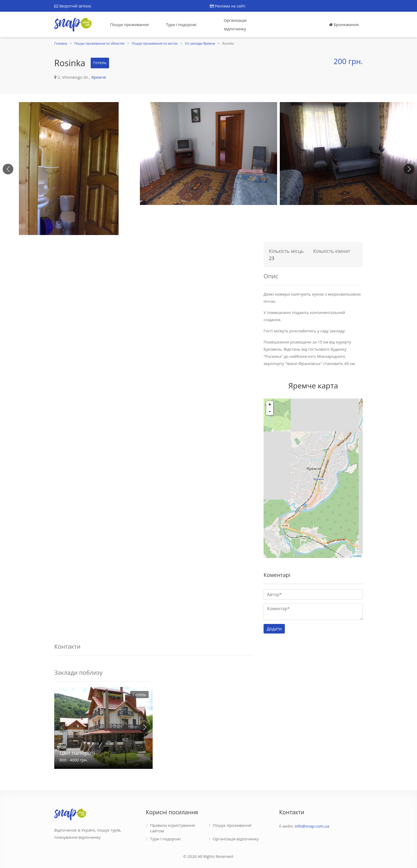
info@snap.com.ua (312, 826)
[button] (409, 169)
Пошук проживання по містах (155, 43)
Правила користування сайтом (172, 828)
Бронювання (344, 24)
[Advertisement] (154, 277)
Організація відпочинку (235, 24)
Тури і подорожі (181, 24)
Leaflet (357, 556)
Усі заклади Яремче (200, 43)
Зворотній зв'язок (73, 6)
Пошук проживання (129, 24)
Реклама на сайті (228, 6)
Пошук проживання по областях (100, 43)
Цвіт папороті (77, 753)
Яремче (99, 77)
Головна (61, 43)
